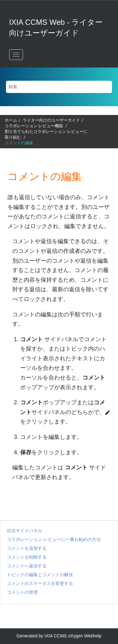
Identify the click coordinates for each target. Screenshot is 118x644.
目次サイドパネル (25, 531)
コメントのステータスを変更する (40, 583)
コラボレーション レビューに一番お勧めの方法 (54, 539)
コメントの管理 (22, 592)
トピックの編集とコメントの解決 (40, 575)
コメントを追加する (27, 548)
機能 (34, 126)
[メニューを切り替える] (16, 55)
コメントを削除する (27, 557)
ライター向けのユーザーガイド (51, 120)
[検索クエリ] (59, 87)
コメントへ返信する (27, 566)
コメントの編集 (19, 143)
